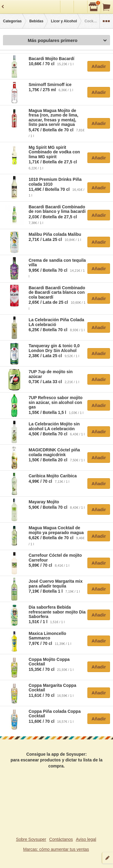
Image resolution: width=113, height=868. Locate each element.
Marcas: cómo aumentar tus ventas (56, 849)
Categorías (12, 21)
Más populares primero (67, 41)
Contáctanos (61, 839)
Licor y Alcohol (64, 21)
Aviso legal (86, 839)
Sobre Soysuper (31, 839)
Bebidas (36, 21)
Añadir (99, 66)
